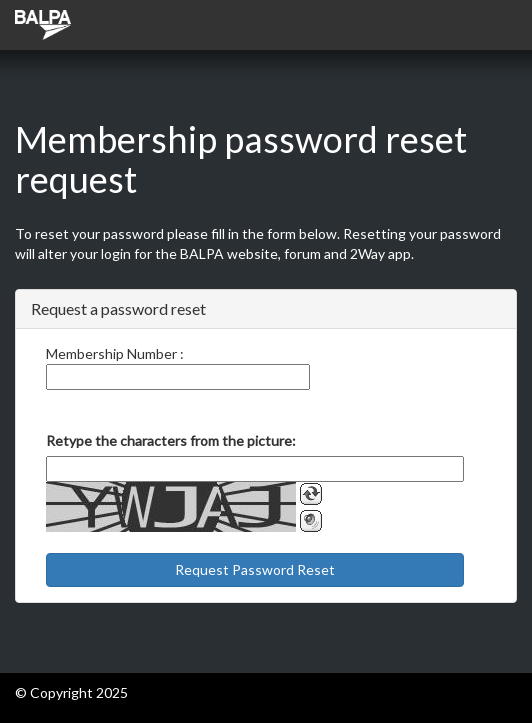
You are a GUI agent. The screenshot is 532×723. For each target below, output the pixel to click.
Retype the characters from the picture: (171, 440)
